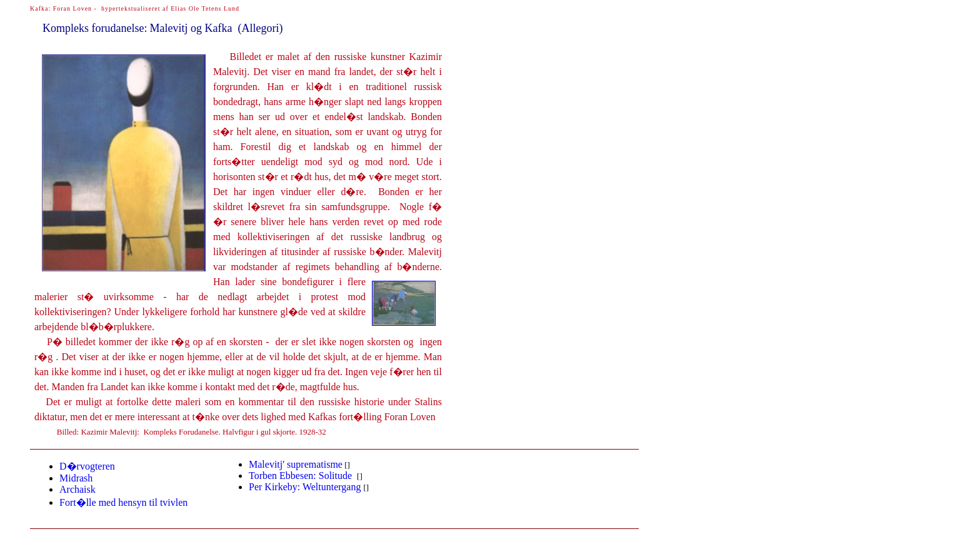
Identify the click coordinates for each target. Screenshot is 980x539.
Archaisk (77, 489)
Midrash (76, 478)
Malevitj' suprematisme (296, 464)
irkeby (305, 487)
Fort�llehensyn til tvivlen (123, 502)
